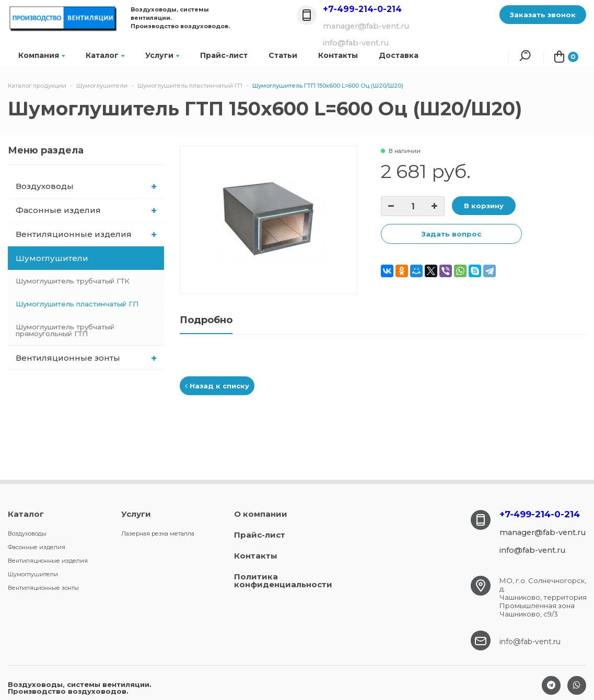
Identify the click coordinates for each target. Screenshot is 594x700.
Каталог (105, 55)
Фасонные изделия (86, 210)
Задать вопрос (451, 234)
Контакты (256, 556)
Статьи (283, 55)
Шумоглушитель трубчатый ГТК (73, 281)
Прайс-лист (224, 55)
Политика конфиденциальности (283, 580)
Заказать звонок (543, 15)
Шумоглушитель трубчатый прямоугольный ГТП (65, 330)
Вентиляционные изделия (86, 234)
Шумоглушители (87, 258)
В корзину (484, 206)
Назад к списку (217, 386)
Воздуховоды (86, 186)
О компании (261, 514)
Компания (42, 55)
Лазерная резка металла (158, 533)
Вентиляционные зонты (86, 358)
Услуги (162, 55)
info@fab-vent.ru (530, 642)
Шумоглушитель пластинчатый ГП (77, 304)
